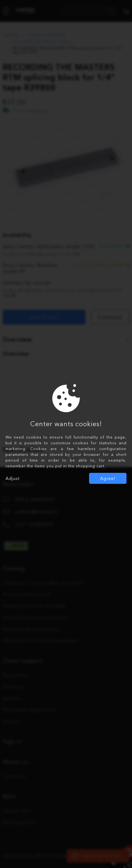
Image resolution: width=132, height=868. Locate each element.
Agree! (108, 478)
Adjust (13, 478)
